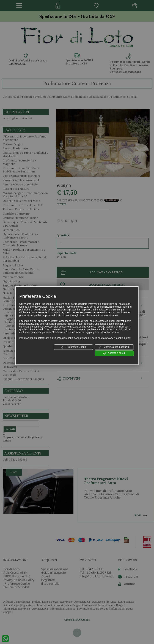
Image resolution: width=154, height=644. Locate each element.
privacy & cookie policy (118, 338)
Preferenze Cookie (73, 347)
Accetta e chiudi (114, 353)
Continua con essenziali (114, 347)
